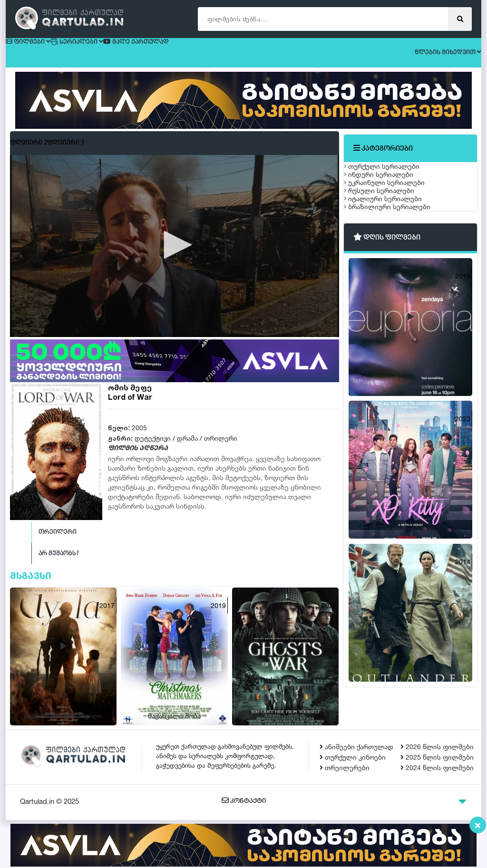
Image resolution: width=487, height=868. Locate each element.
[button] (175, 253)
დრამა (187, 447)
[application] (175, 254)
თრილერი (221, 447)
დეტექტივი (153, 447)
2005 (139, 436)
